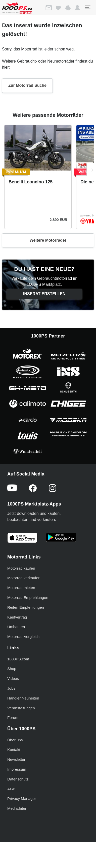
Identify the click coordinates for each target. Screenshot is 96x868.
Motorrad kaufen (21, 568)
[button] (77, 8)
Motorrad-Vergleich (23, 637)
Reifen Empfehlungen (26, 607)
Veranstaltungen (21, 708)
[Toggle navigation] (87, 7)
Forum (13, 718)
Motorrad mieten (21, 588)
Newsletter (16, 759)
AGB (11, 789)
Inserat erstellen (44, 294)
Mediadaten (17, 808)
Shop (12, 669)
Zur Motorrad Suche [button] (27, 85)
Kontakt (14, 750)
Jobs (11, 688)
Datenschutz (18, 779)
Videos (13, 678)
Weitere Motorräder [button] (48, 240)
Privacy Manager (22, 799)
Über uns (15, 740)
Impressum (17, 769)
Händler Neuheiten (23, 698)
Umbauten (16, 627)
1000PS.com (18, 659)
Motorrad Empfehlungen (28, 597)
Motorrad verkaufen (24, 578)
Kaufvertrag (17, 617)
